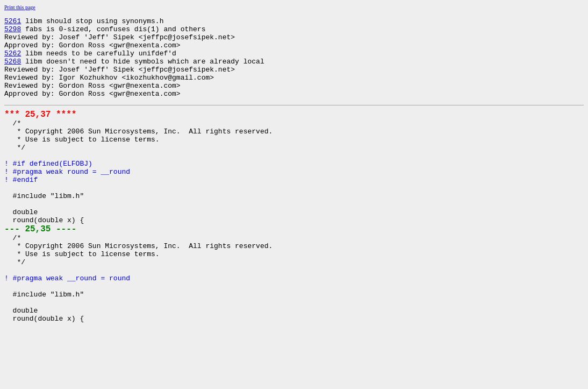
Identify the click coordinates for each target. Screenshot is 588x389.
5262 (13, 61)
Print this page (20, 7)
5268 (13, 70)
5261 (13, 22)
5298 (13, 32)
